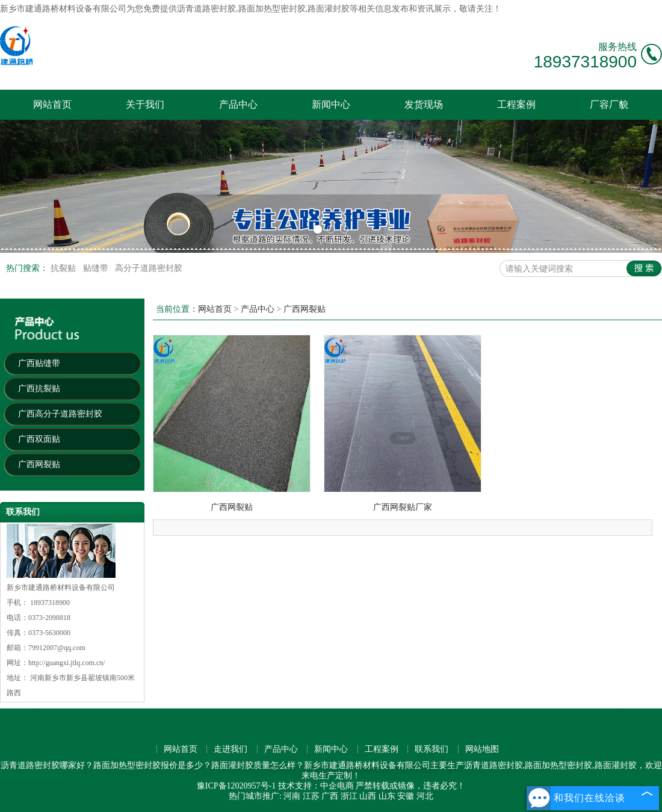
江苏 (311, 796)
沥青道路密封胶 (206, 9)
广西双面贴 (39, 439)
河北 (425, 796)
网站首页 (52, 104)
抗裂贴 (64, 268)
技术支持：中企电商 (316, 786)
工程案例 (516, 104)
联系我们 (432, 749)
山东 (387, 796)
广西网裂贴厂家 (403, 507)
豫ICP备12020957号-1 (236, 786)
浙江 (349, 796)
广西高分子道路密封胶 (60, 414)
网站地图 (482, 749)
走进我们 (230, 749)
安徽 (406, 796)
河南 (292, 796)
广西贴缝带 (39, 363)
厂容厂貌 (609, 104)
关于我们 (145, 104)
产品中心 (238, 104)
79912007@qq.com (57, 648)
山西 (368, 796)
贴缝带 (97, 268)
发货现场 (424, 104)
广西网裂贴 (39, 464)
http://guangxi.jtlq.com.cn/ (67, 663)
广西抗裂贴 (39, 389)
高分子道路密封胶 (149, 268)
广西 (330, 796)
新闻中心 (331, 104)
